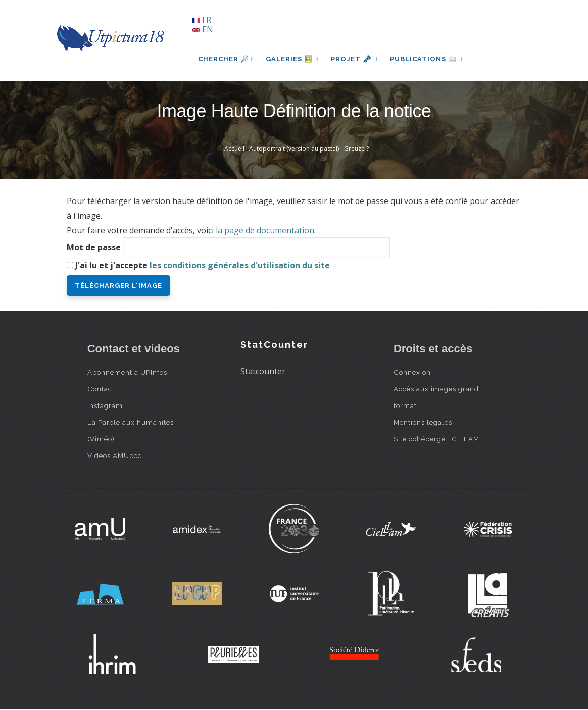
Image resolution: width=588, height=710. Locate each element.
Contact (101, 389)
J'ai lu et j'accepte (203, 265)
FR (202, 20)
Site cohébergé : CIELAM (436, 439)
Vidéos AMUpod (115, 455)
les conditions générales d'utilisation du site (240, 265)
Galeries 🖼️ (292, 59)
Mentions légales (423, 422)
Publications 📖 (426, 59)
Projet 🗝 (354, 59)
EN (203, 29)
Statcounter (263, 371)
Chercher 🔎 (226, 59)
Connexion (412, 372)
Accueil (234, 149)
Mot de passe (94, 247)
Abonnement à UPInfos (127, 372)
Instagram (105, 405)
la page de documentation (265, 230)
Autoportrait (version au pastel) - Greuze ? (309, 149)
